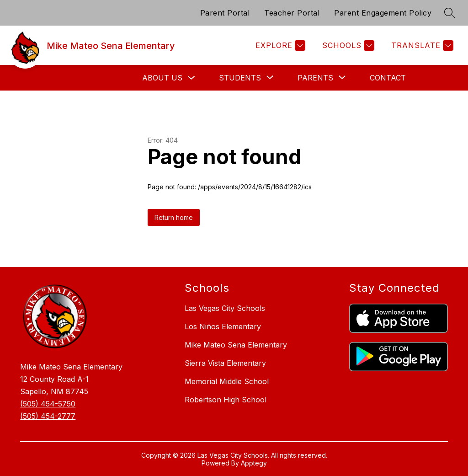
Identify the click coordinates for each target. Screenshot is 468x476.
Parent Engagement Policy (383, 13)
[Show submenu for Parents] (315, 78)
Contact (388, 78)
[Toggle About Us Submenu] (191, 78)
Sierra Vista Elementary (225, 363)
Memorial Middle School (227, 381)
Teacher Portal (292, 13)
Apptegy (254, 463)
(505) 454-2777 (48, 416)
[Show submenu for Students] (240, 78)
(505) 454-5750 (48, 404)
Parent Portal (225, 13)
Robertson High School (226, 400)
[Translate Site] (421, 45)
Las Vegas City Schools (225, 308)
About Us (162, 78)
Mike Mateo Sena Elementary (236, 345)
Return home (174, 217)
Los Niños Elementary (223, 326)
